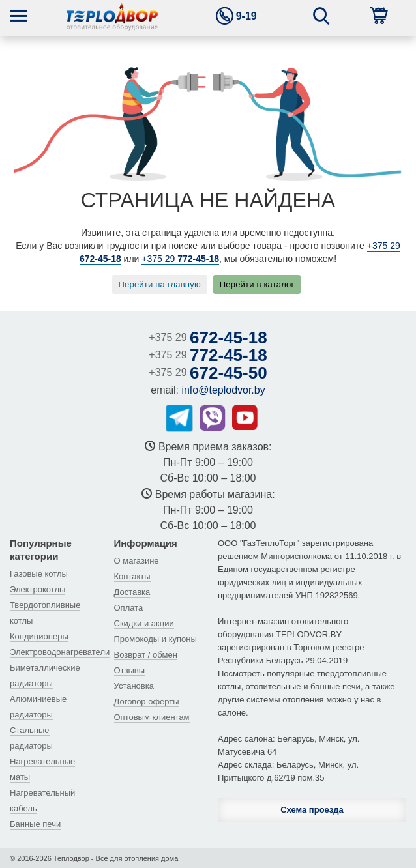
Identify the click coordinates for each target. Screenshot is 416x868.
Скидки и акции (144, 623)
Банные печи (35, 824)
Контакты (132, 576)
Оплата (129, 608)
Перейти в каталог (257, 284)
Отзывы (130, 670)
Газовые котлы (39, 574)
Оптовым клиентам (152, 717)
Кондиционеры (39, 636)
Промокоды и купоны (156, 639)
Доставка (132, 592)
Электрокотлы (37, 589)
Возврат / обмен (146, 655)
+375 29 (180, 259)
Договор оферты (147, 702)
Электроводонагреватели (60, 652)
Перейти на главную (160, 284)
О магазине (137, 561)
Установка (134, 686)
